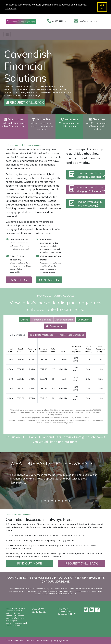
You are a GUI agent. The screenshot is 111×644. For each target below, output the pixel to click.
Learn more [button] (11, 9)
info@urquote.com (88, 21)
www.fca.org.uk (56, 591)
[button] (42, 501)
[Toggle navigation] (7, 34)
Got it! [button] (102, 7)
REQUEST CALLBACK (25, 102)
